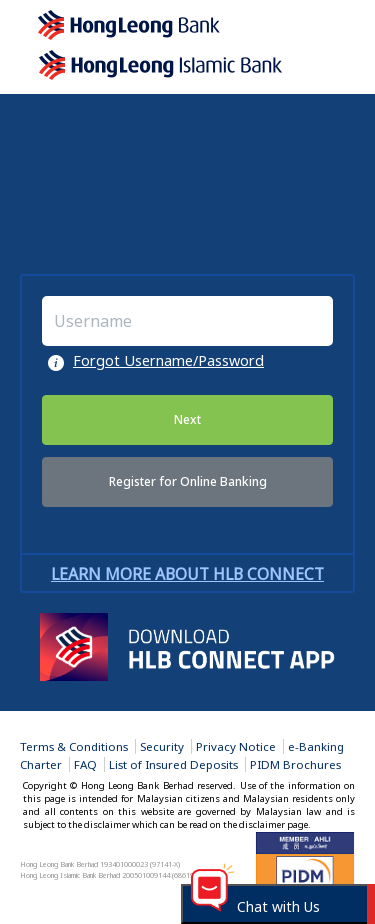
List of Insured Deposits (173, 764)
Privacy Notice (236, 746)
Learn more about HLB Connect (187, 574)
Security (162, 746)
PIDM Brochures (295, 764)
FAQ (85, 764)
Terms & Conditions (74, 746)
